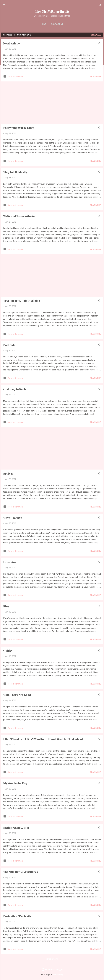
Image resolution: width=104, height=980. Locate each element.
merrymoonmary (58, 975)
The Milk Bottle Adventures (21, 872)
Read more (95, 77)
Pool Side (9, 345)
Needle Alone (11, 43)
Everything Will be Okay (19, 128)
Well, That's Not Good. (17, 695)
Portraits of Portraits (17, 916)
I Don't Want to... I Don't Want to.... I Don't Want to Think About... (44, 739)
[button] (99, 44)
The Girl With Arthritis (52, 11)
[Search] (100, 5)
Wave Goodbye (13, 518)
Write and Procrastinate (19, 216)
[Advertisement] (52, 103)
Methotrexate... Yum (16, 828)
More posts (52, 959)
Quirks (8, 651)
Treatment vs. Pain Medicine (22, 301)
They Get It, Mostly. (16, 172)
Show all (96, 35)
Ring (6, 606)
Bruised (8, 474)
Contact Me (57, 24)
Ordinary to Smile (15, 389)
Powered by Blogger (52, 969)
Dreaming (10, 562)
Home (43, 24)
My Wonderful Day (15, 783)
